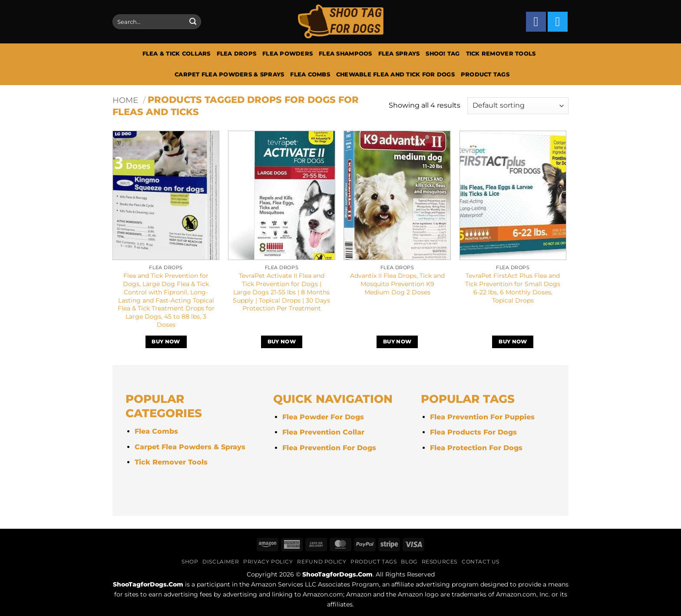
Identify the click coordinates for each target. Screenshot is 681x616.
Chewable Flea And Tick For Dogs (395, 74)
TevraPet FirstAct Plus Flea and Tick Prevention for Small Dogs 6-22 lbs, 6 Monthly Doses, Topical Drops (513, 288)
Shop (190, 562)
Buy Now (166, 342)
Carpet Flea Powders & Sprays (229, 74)
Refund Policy (322, 562)
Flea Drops (237, 54)
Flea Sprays (399, 54)
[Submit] (193, 22)
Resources (440, 562)
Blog (409, 562)
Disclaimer (221, 562)
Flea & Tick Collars (177, 54)
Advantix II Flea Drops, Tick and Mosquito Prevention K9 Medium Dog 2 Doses (397, 284)
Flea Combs (310, 74)
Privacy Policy (268, 562)
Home (125, 100)
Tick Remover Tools (501, 54)
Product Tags (485, 74)
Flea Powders (288, 54)
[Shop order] (518, 106)
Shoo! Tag (443, 54)
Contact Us (481, 562)
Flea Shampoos (345, 54)
